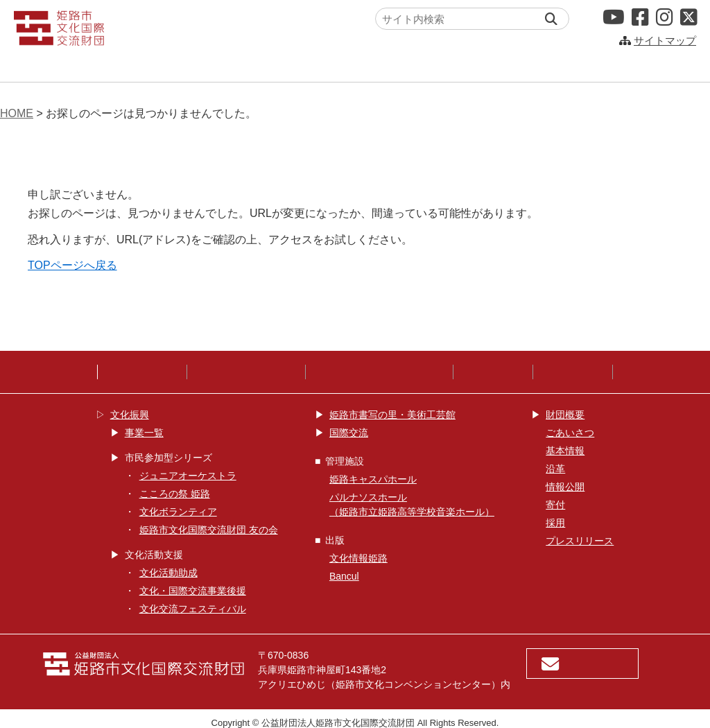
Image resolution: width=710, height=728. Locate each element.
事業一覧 (144, 433)
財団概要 (565, 415)
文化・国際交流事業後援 (193, 591)
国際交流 (268, 66)
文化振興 (115, 66)
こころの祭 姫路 (175, 494)
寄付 (555, 505)
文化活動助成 (168, 573)
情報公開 (565, 487)
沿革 (555, 469)
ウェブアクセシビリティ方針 (379, 372)
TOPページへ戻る (72, 265)
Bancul (344, 576)
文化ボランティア (178, 512)
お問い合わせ (582, 664)
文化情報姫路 (358, 558)
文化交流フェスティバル (193, 609)
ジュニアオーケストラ (188, 476)
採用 (555, 523)
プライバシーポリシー (246, 372)
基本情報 (565, 451)
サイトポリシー (142, 372)
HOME (17, 113)
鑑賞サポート (573, 372)
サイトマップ (665, 41)
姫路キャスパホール (427, 66)
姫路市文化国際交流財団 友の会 (209, 530)
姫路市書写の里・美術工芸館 (392, 415)
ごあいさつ (570, 433)
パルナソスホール (586, 66)
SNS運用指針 (493, 372)
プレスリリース (580, 541)
